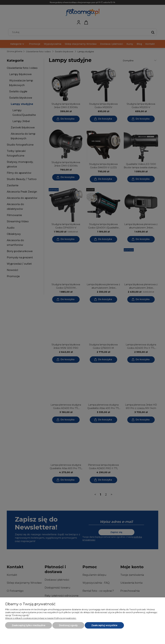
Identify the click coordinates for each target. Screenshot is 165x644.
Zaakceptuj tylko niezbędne (29, 625)
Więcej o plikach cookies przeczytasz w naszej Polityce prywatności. (41, 618)
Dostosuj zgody (68, 625)
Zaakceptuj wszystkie (104, 625)
